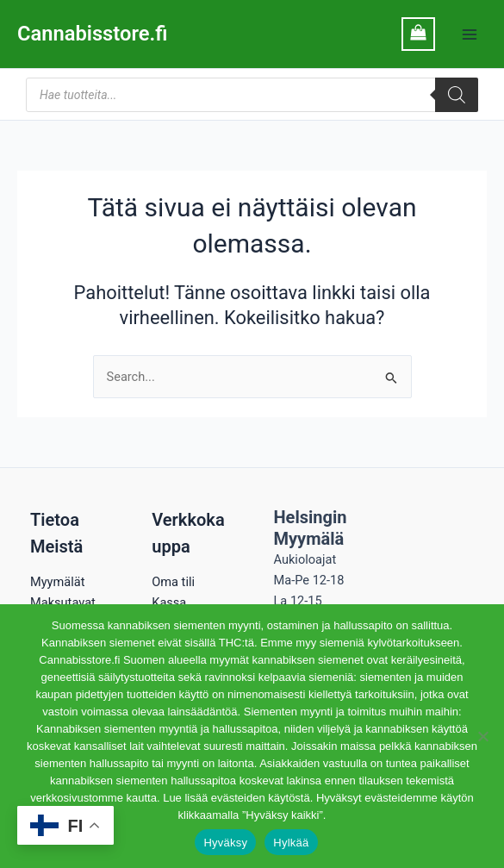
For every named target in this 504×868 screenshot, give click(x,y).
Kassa (169, 603)
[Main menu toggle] (470, 34)
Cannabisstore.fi (92, 34)
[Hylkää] (482, 736)
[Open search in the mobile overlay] (252, 95)
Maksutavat (63, 603)
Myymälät (57, 582)
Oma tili (173, 582)
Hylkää (291, 843)
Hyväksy (225, 843)
